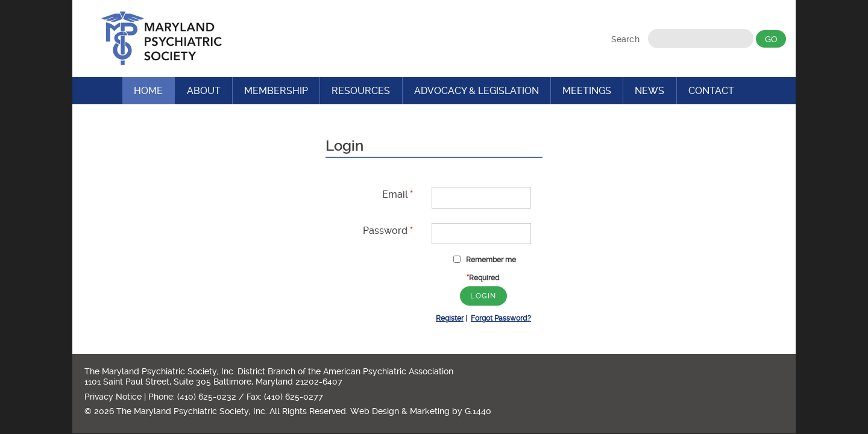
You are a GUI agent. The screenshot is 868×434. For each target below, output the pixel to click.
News (649, 91)
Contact (711, 91)
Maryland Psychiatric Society (162, 38)
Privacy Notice (113, 397)
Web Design (375, 411)
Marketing (430, 411)
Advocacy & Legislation (476, 91)
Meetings (587, 91)
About (204, 91)
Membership (276, 91)
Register (450, 318)
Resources (361, 91)
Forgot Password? (501, 318)
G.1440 (478, 411)
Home (148, 91)
